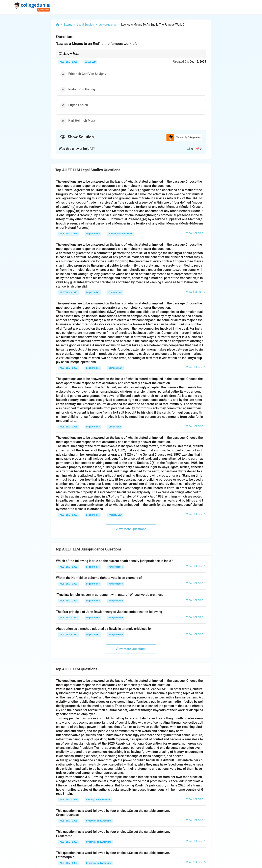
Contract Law (115, 292)
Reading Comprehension (98, 800)
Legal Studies (93, 234)
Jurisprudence (116, 567)
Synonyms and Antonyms (99, 821)
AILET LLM (91, 62)
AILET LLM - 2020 (69, 567)
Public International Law (120, 234)
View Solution (196, 233)
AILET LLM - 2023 (69, 234)
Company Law (115, 368)
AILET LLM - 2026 (69, 62)
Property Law (115, 515)
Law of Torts (115, 427)
